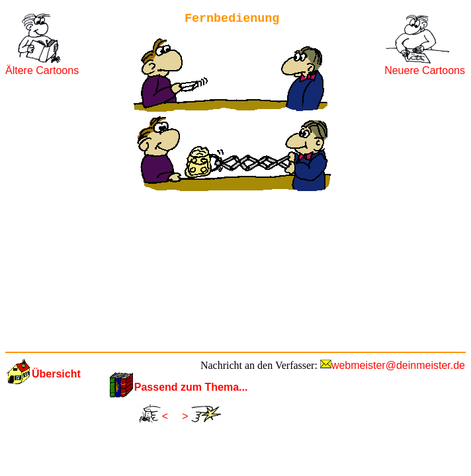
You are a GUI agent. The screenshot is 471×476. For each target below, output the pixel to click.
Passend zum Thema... (191, 387)
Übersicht (56, 374)
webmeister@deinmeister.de (398, 365)
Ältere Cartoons (42, 70)
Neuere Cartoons (425, 70)
